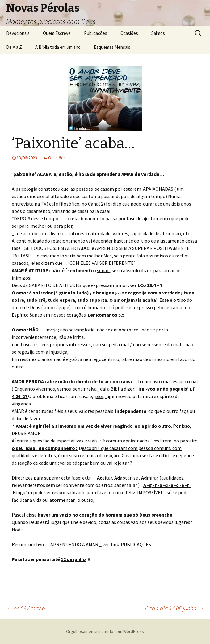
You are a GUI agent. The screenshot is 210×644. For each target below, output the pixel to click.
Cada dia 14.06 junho (174, 608)
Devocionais (18, 33)
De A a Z (14, 47)
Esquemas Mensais (112, 47)
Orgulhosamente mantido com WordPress (105, 631)
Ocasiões (129, 33)
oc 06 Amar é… (28, 608)
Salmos (158, 33)
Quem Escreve (57, 33)
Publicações (96, 33)
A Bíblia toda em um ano (58, 47)
